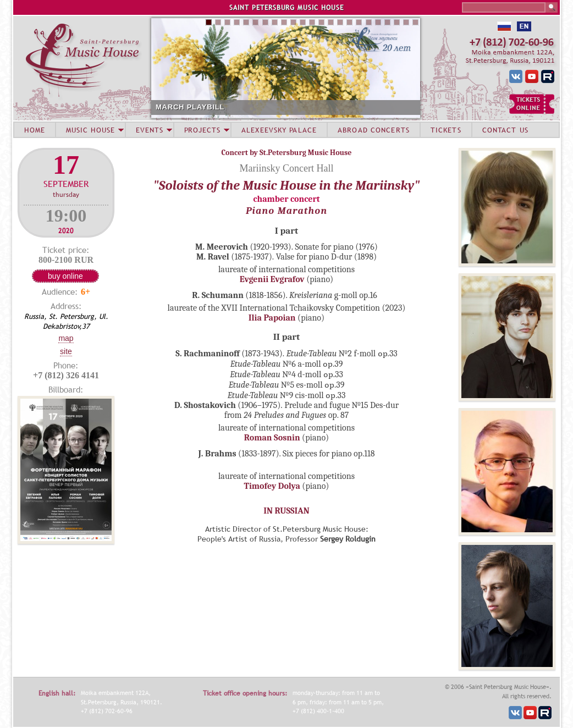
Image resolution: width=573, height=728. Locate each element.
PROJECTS (203, 130)
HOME (35, 130)
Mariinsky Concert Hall (287, 168)
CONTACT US (505, 130)
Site (66, 351)
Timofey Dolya (272, 486)
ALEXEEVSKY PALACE (279, 130)
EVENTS (150, 130)
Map (66, 338)
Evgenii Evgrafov (272, 279)
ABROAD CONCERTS (374, 130)
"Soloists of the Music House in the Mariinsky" (287, 185)
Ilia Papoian (272, 318)
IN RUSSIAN (286, 511)
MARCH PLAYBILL (190, 107)
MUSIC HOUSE (90, 130)
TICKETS (446, 130)
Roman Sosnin (272, 438)
